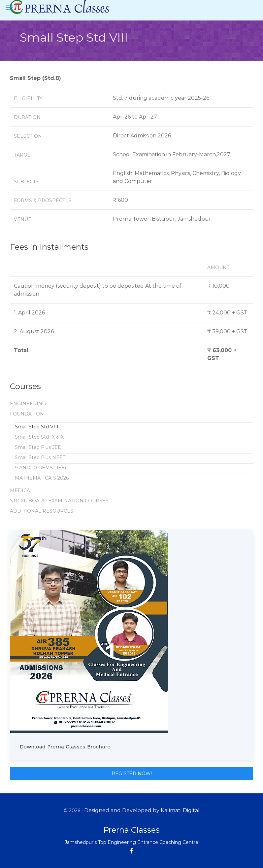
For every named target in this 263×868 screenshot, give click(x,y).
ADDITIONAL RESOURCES (42, 511)
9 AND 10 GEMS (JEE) (40, 468)
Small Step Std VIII (37, 427)
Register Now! (132, 774)
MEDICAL (21, 490)
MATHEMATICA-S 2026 (42, 478)
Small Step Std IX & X (39, 437)
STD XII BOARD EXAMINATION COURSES (59, 501)
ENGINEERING (28, 404)
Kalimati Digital (180, 810)
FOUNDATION (27, 414)
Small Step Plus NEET (40, 457)
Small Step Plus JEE (38, 447)
